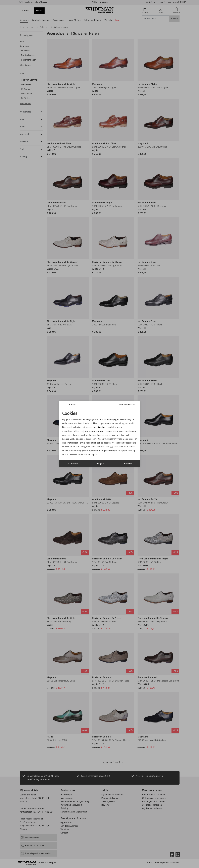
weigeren (101, 464)
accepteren (73, 464)
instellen (127, 464)
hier (112, 447)
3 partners (102, 427)
